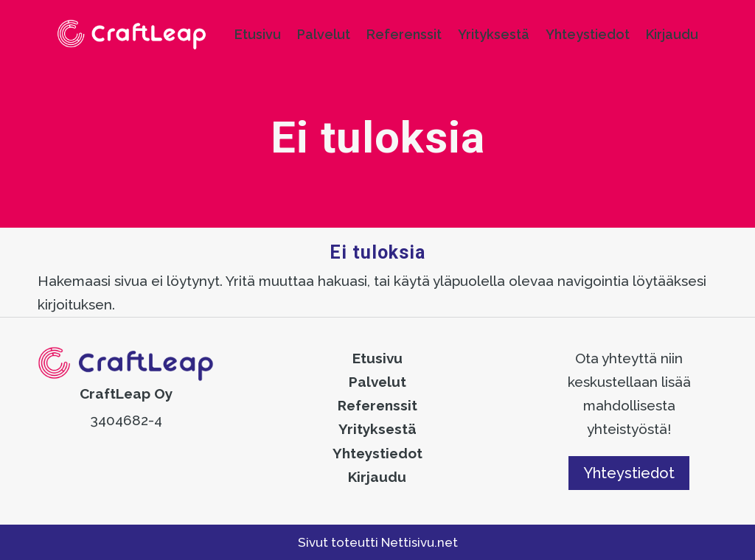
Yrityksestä (494, 34)
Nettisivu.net (420, 542)
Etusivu (258, 34)
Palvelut (324, 34)
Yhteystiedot (588, 34)
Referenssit (404, 34)
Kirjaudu (672, 34)
